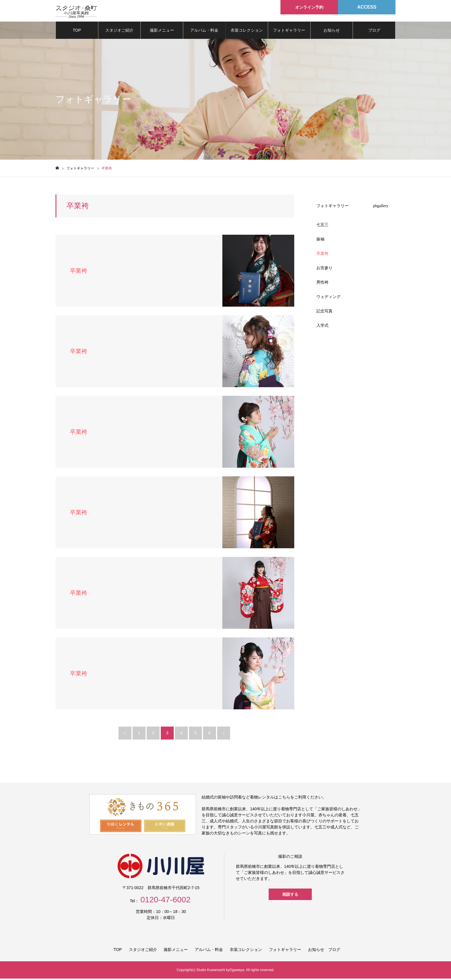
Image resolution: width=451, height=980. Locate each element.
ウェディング (328, 298)
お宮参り (324, 269)
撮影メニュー (162, 32)
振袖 (320, 240)
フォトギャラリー (289, 32)
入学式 (322, 327)
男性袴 (322, 284)
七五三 (322, 226)
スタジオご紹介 (119, 32)
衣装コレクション (247, 32)
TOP (77, 32)
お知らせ (332, 32)
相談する (290, 896)
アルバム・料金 (204, 32)
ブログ (374, 32)
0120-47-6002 (165, 901)
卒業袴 (322, 255)
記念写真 (324, 312)
